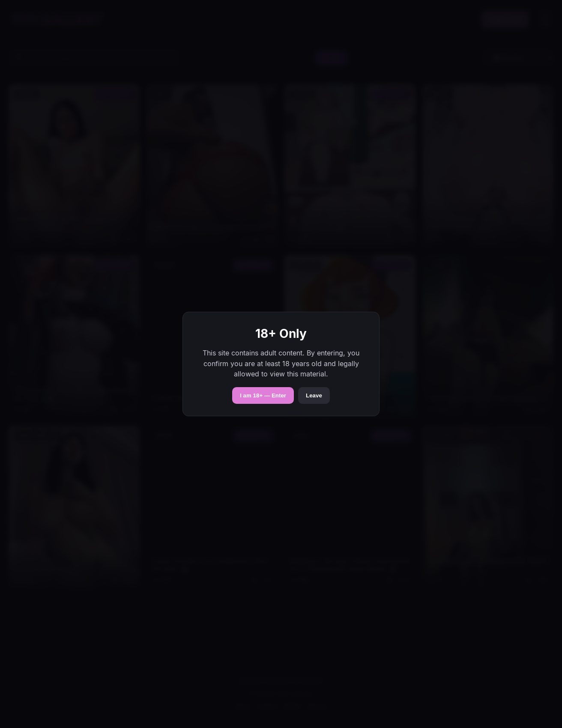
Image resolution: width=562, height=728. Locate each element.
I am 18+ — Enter (263, 395)
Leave (314, 395)
